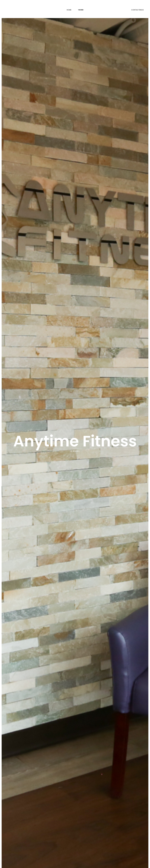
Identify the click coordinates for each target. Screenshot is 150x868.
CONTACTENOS (137, 10)
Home (69, 10)
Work (81, 10)
